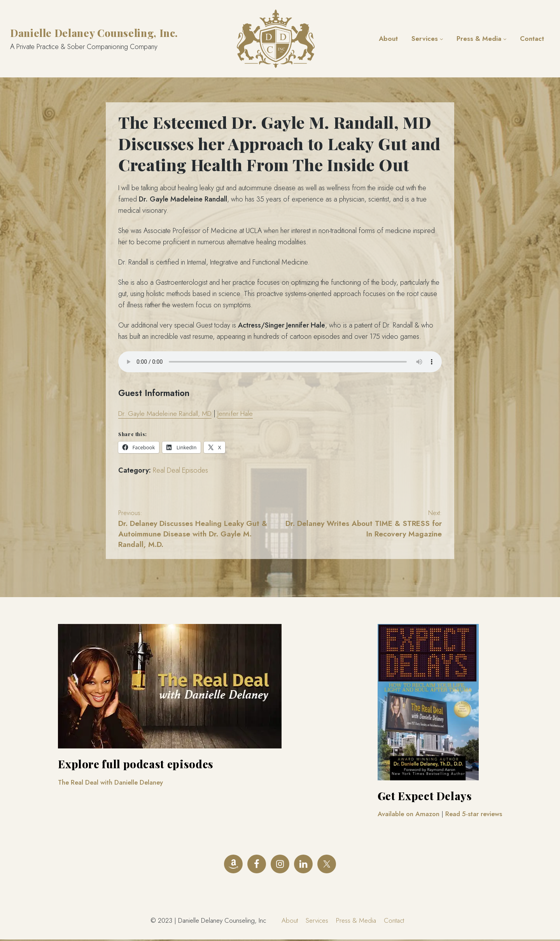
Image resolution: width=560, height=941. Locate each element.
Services (425, 39)
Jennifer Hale (238, 414)
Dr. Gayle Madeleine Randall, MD (166, 414)
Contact (532, 39)
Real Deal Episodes (180, 470)
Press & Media (479, 39)
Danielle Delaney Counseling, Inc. (94, 33)
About (388, 39)
